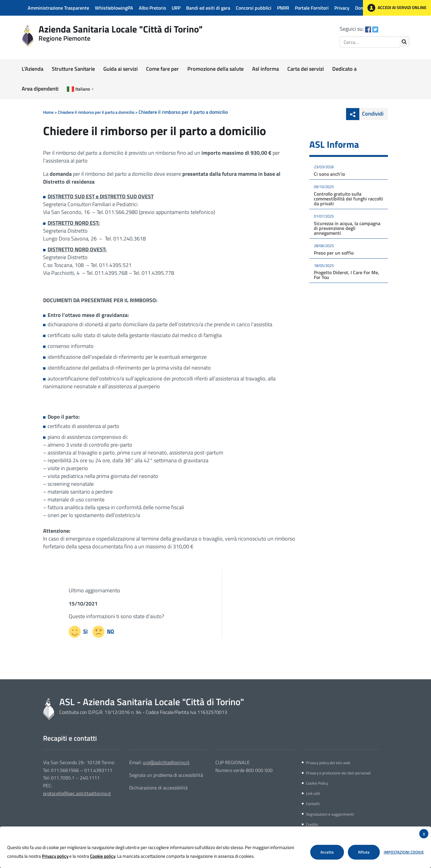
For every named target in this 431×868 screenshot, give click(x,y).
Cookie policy (103, 856)
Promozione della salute (215, 69)
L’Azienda (33, 69)
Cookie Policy (317, 783)
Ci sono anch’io (329, 174)
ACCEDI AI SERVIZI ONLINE (397, 8)
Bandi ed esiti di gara (208, 8)
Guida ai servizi (120, 69)
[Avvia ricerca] (404, 41)
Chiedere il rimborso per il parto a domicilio (96, 112)
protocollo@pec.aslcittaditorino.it (77, 793)
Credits (312, 824)
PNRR (283, 8)
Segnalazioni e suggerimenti (330, 814)
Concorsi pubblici (254, 8)
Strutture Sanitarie (73, 69)
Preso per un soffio (334, 253)
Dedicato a (344, 69)
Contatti (313, 804)
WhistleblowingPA (114, 8)
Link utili (313, 793)
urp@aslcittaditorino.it (166, 762)
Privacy (342, 8)
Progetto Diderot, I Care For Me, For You (347, 275)
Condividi (365, 114)
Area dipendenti (40, 89)
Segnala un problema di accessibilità (166, 775)
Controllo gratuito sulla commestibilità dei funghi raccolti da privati (348, 199)
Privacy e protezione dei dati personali (338, 773)
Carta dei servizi (306, 69)
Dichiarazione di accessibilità (158, 788)
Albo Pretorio (152, 8)
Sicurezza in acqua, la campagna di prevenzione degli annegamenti (347, 228)
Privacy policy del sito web (328, 763)
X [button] (424, 834)
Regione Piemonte (64, 38)
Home (48, 112)
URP (176, 8)
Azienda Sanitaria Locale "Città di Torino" (121, 29)
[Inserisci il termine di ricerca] (370, 42)
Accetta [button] (327, 852)
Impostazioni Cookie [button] (404, 852)
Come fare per (162, 69)
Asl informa (265, 69)
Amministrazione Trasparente (58, 8)
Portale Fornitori (312, 8)
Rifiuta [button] (364, 852)
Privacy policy (55, 856)
